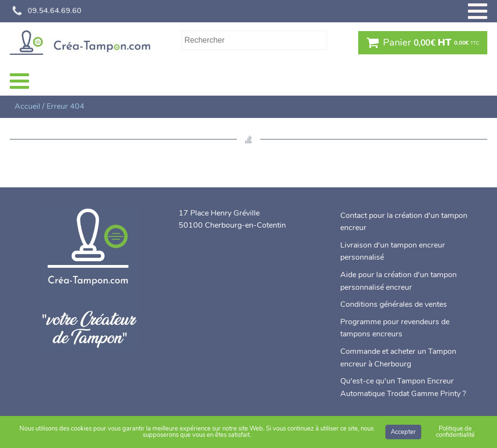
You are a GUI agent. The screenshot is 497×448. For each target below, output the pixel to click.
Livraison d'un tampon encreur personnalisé (393, 251)
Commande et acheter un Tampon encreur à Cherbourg (398, 358)
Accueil (27, 106)
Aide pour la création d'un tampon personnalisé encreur (398, 281)
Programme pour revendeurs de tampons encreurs (395, 328)
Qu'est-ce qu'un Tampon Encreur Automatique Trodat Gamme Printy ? (403, 387)
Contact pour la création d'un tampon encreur (404, 222)
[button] (423, 43)
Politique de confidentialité (455, 432)
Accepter (403, 432)
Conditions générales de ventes (394, 304)
